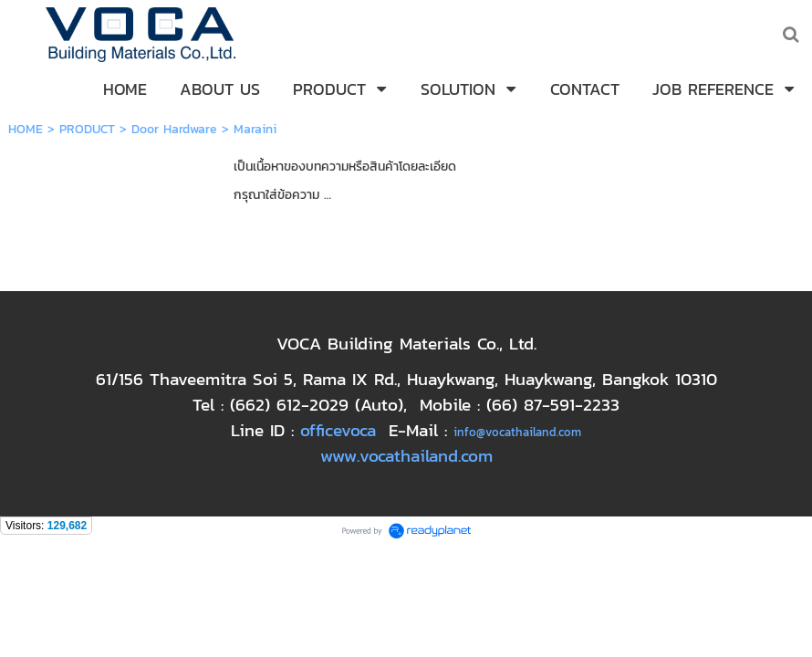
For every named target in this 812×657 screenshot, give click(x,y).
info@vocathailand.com (517, 432)
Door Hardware (174, 129)
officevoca (338, 430)
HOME (26, 129)
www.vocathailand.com (406, 455)
